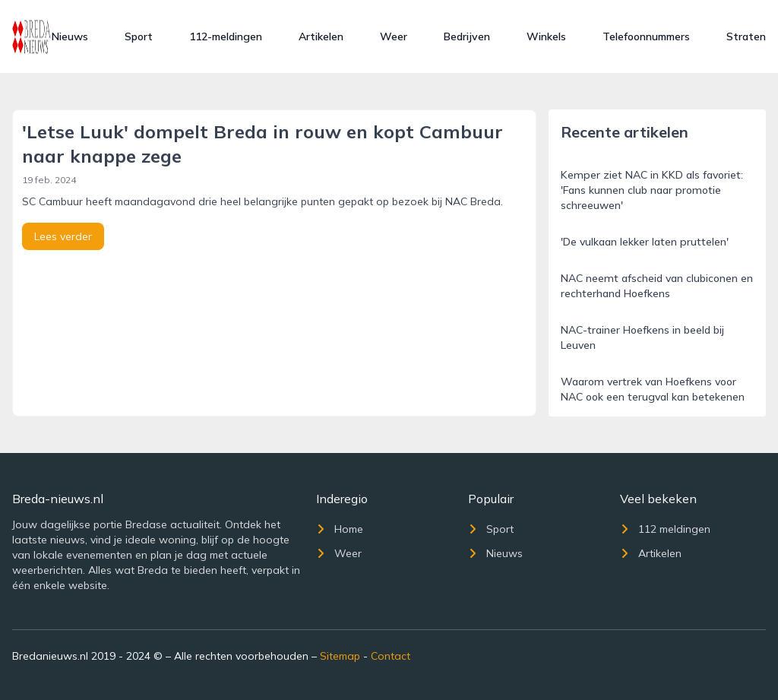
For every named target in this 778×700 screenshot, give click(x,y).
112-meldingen (226, 36)
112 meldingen (665, 529)
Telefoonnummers (646, 36)
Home (340, 529)
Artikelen (321, 36)
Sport (139, 36)
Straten (746, 36)
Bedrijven (467, 36)
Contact (391, 656)
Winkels (546, 36)
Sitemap (340, 656)
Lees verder (63, 236)
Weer (394, 36)
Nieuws (70, 36)
